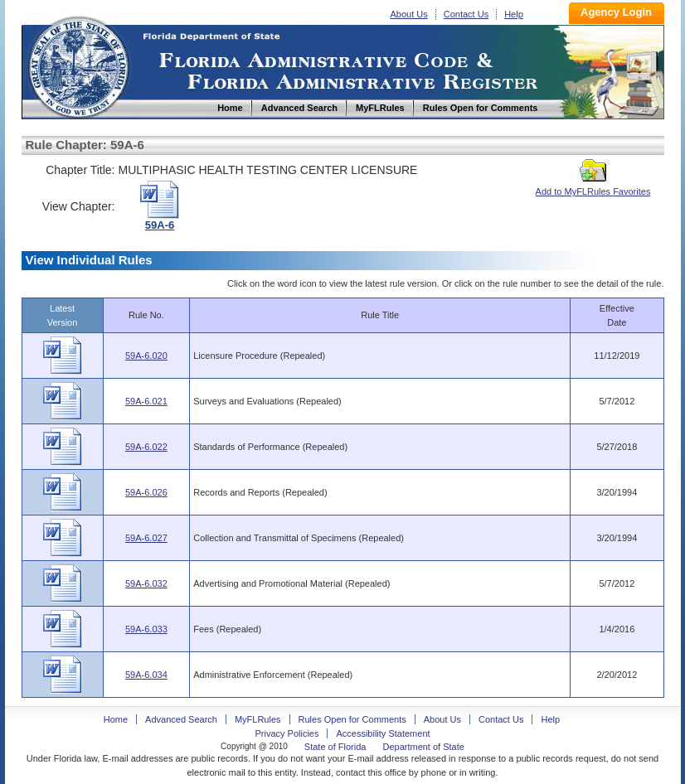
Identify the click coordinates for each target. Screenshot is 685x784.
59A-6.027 (146, 538)
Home (78, 65)
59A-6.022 (146, 447)
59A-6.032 (146, 583)
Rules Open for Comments (352, 719)
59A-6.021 (146, 401)
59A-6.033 (146, 629)
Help (514, 14)
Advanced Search (181, 719)
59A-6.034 (146, 675)
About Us (409, 14)
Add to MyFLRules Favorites (593, 186)
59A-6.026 (146, 492)
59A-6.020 (146, 356)
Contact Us (466, 14)
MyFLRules (258, 719)
